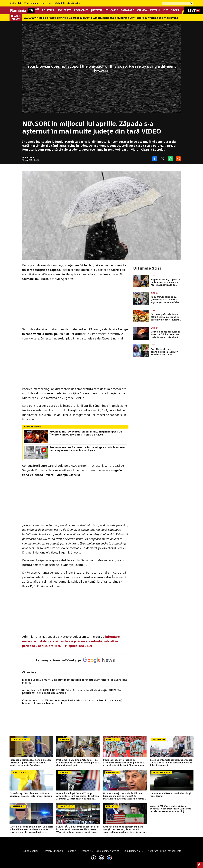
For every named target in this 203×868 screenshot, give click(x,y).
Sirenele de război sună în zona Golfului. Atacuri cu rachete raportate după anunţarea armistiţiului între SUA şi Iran (165, 334)
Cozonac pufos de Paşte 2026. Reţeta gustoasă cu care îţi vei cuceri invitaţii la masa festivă (165, 317)
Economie (81, 10)
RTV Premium (31, 3)
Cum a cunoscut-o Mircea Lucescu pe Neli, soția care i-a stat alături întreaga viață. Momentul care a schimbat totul (73, 702)
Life (165, 10)
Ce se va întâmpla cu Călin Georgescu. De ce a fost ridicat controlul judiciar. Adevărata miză (172, 763)
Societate (64, 10)
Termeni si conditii (53, 851)
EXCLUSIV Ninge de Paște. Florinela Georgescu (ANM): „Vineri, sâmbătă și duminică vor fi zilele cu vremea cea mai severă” (101, 18)
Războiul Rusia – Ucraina (68, 3)
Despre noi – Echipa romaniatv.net (100, 851)
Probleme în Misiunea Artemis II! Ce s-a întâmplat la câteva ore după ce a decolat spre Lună (78, 763)
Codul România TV (133, 851)
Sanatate (127, 10)
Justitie (97, 10)
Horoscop (46, 3)
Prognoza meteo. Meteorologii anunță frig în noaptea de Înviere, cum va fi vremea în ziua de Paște (86, 433)
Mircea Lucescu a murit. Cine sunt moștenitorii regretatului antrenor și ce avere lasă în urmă (74, 681)
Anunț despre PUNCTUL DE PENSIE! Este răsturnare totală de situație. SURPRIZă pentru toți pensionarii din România (71, 692)
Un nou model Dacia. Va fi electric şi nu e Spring (170, 795)
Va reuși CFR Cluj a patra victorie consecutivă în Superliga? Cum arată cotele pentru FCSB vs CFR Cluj (171, 809)
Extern (155, 10)
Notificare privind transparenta (165, 851)
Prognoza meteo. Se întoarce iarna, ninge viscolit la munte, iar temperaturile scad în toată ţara (87, 449)
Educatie (112, 10)
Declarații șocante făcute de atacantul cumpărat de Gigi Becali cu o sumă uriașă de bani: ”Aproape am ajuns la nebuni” (124, 763)
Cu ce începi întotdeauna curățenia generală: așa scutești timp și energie (31, 795)
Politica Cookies (30, 851)
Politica (48, 10)
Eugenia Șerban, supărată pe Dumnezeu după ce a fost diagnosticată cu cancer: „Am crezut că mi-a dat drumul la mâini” (165, 282)
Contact (72, 851)
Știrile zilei (15, 3)
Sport (175, 10)
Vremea (142, 10)
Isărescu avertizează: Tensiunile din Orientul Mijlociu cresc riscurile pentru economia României (30, 763)
